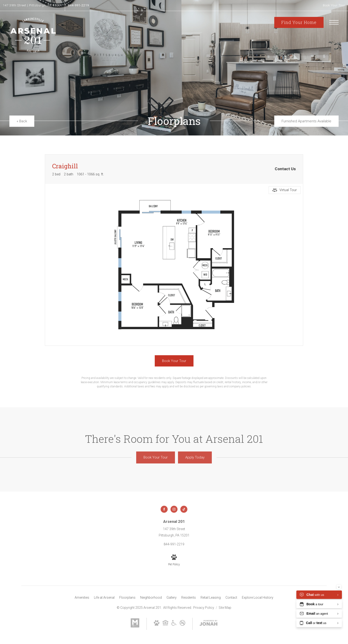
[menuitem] (82, 598)
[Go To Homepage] (33, 35)
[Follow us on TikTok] (184, 509)
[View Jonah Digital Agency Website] (209, 624)
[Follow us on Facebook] (164, 509)
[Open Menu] (334, 22)
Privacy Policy (204, 608)
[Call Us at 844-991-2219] (78, 5)
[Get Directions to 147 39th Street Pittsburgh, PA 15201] (32, 5)
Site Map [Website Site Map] (225, 608)
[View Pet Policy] (174, 561)
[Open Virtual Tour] (285, 190)
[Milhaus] (135, 626)
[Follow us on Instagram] (174, 509)
